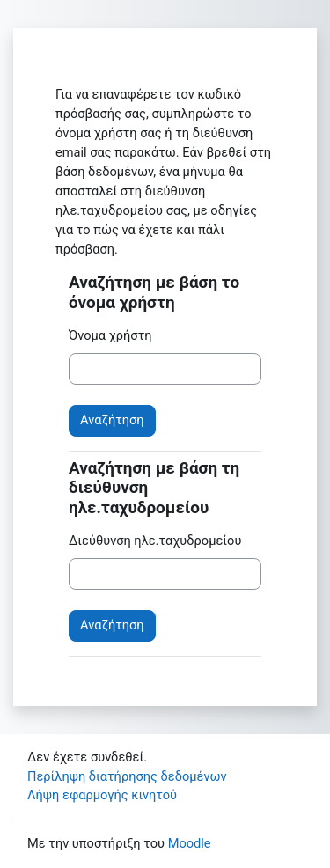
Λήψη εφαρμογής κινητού (102, 795)
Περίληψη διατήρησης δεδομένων (127, 776)
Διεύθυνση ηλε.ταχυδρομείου (155, 541)
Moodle (190, 843)
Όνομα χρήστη (110, 335)
